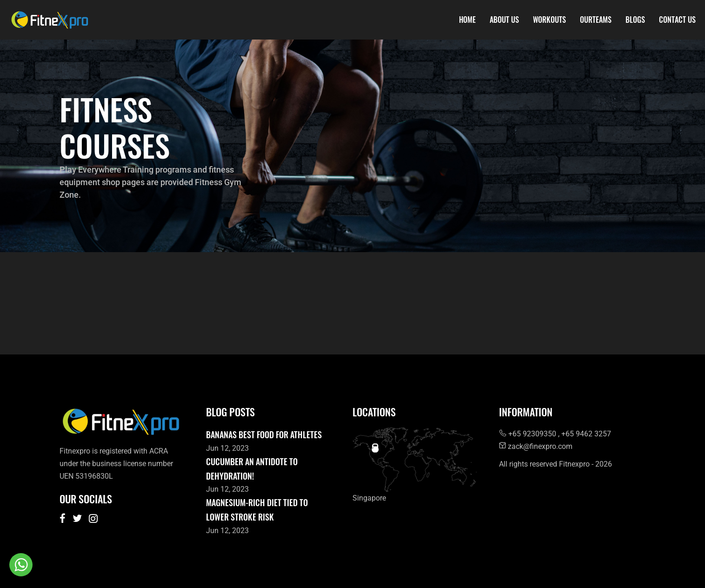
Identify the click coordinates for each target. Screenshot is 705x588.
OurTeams (596, 20)
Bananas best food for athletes (264, 434)
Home (467, 20)
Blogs (635, 20)
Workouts (549, 20)
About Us (504, 20)
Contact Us (677, 20)
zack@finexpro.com (536, 446)
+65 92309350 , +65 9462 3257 (555, 434)
